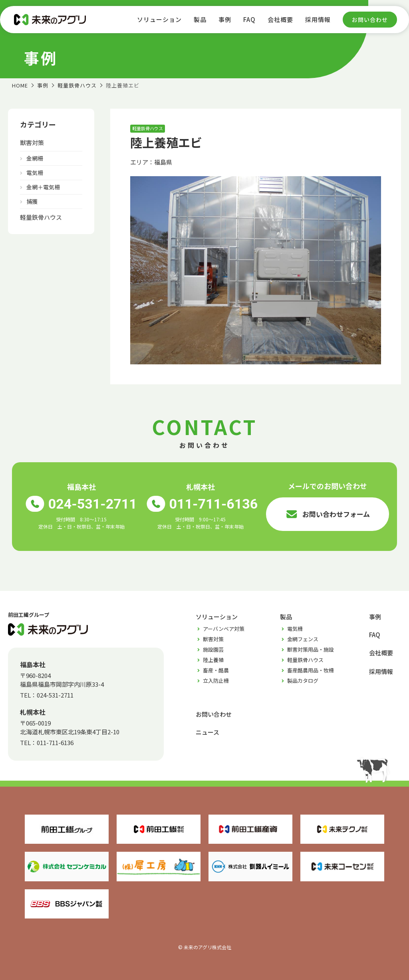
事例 (225, 19)
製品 (200, 19)
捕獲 (32, 201)
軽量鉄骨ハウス (41, 217)
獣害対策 (32, 142)
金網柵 (35, 158)
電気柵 (35, 173)
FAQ (249, 19)
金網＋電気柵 (43, 187)
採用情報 (318, 19)
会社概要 (280, 19)
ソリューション (159, 19)
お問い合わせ (370, 20)
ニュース (207, 732)
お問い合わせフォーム (328, 514)
